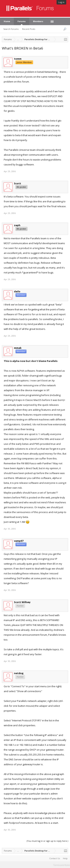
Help (65, 858)
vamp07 (19, 541)
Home (7, 21)
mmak (18, 348)
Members (38, 21)
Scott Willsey (22, 602)
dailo (17, 291)
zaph (17, 225)
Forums (22, 21)
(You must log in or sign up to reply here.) (47, 841)
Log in (61, 2)
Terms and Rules (62, 865)
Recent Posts (29, 29)
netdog (19, 673)
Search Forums (11, 29)
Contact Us (55, 858)
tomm (18, 59)
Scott (18, 183)
